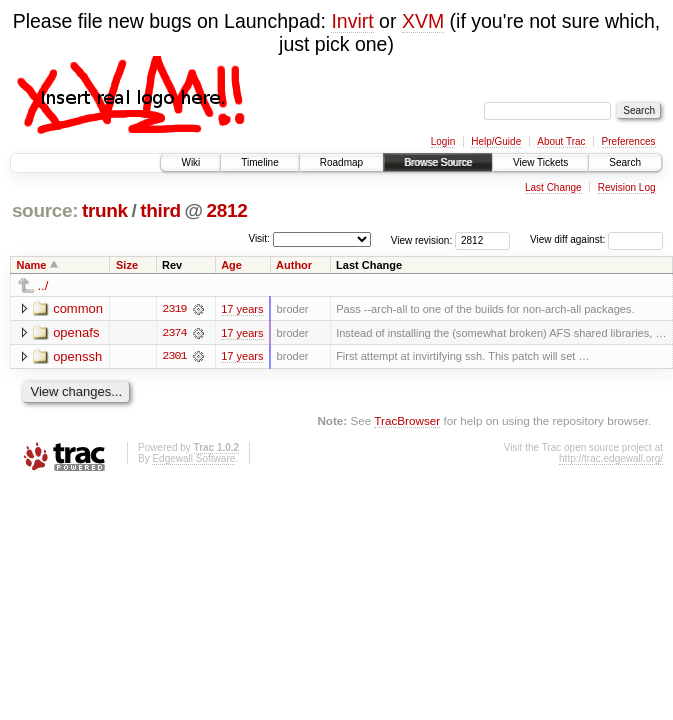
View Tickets (540, 162)
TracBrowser (407, 421)
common (78, 308)
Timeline (259, 162)
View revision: (422, 239)
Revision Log (627, 187)
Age (231, 265)
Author (294, 265)
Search (625, 162)
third (160, 210)
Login (443, 141)
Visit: (259, 238)
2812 (226, 210)
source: (45, 210)
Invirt (352, 21)
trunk (105, 210)
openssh (77, 356)
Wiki (190, 162)
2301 (174, 357)
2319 (174, 309)
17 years (242, 309)
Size (127, 265)
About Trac (561, 141)
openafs (76, 332)
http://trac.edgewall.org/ (611, 458)
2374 (174, 333)
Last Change (553, 187)
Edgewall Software (193, 458)
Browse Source (438, 162)
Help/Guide (496, 141)
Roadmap (341, 162)
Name (32, 265)
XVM (423, 21)
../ (43, 285)
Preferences (629, 141)
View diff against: (596, 239)
